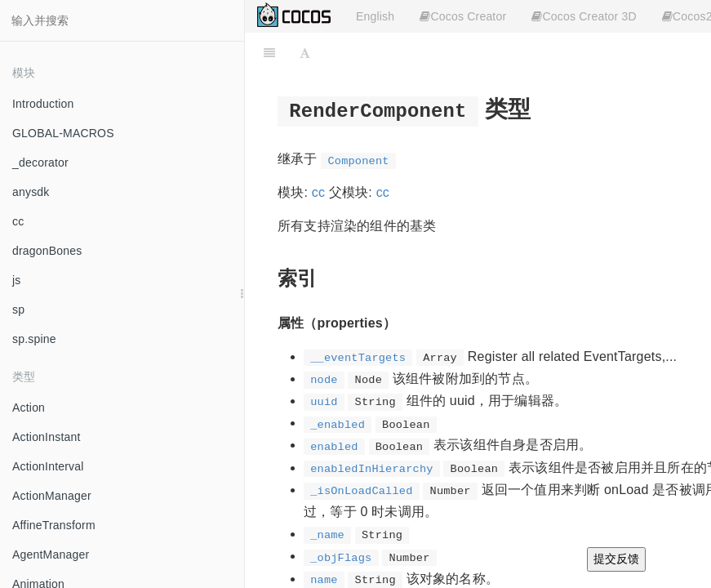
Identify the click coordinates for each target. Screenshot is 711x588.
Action (29, 408)
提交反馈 (616, 559)
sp (18, 310)
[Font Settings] (305, 53)
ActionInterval (48, 466)
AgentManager (51, 555)
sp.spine (34, 339)
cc (18, 221)
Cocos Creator (463, 16)
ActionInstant (47, 437)
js (17, 280)
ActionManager (52, 496)
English (375, 16)
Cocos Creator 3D (584, 16)
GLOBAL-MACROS (63, 133)
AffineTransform (54, 525)
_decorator (40, 163)
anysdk (31, 192)
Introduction (43, 104)
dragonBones (47, 251)
